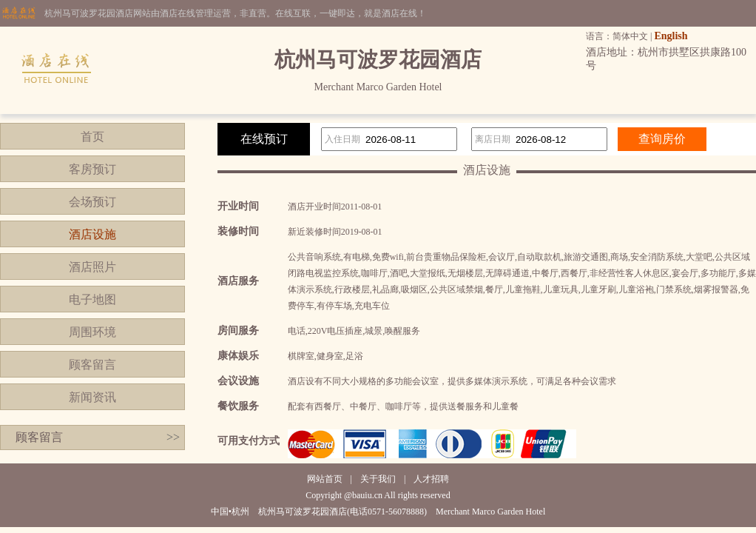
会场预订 (92, 202)
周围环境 (92, 332)
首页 (92, 137)
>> (173, 437)
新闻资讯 (92, 397)
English (671, 36)
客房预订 (92, 169)
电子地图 (92, 299)
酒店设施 (92, 234)
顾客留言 (92, 365)
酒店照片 (92, 267)
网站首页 (325, 479)
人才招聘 (431, 479)
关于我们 (378, 479)
